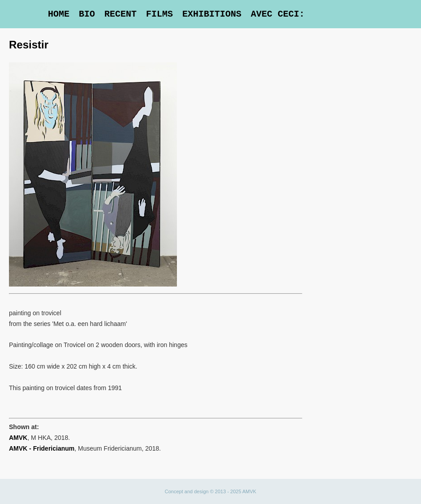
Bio (87, 14)
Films (159, 14)
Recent (120, 14)
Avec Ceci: (278, 14)
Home (59, 14)
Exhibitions (212, 14)
